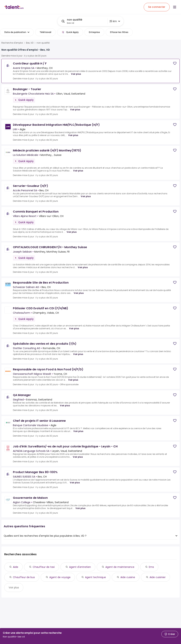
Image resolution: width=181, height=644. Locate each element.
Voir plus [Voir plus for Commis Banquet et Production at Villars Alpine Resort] (72, 232)
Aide (16, 567)
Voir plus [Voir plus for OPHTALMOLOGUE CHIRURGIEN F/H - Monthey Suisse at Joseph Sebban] (83, 267)
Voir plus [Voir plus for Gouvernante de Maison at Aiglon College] (80, 508)
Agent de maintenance (120, 567)
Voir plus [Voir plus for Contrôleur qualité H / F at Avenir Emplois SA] (76, 74)
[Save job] (175, 63)
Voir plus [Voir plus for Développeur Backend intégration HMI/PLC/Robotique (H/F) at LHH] (73, 135)
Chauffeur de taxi (44, 567)
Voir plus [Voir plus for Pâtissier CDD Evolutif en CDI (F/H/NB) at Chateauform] (74, 329)
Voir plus (14, 587)
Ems (151, 567)
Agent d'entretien (80, 567)
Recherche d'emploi (12, 43)
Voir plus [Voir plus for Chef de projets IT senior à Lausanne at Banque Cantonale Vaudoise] (78, 431)
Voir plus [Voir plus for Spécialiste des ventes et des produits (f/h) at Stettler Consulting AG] (78, 354)
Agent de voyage (60, 577)
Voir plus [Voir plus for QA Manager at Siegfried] (65, 406)
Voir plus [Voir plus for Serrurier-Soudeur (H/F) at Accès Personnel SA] (86, 196)
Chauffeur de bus (24, 577)
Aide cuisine (128, 577)
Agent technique (95, 577)
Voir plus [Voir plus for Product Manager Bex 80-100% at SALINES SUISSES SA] (75, 483)
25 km (115, 21)
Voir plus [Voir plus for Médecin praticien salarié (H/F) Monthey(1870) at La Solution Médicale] (78, 171)
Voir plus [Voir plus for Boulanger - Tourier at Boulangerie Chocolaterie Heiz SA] (75, 110)
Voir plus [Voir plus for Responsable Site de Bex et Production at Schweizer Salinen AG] (79, 293)
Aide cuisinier (158, 577)
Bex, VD (30, 43)
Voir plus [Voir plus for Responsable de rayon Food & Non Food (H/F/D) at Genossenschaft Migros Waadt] (73, 380)
